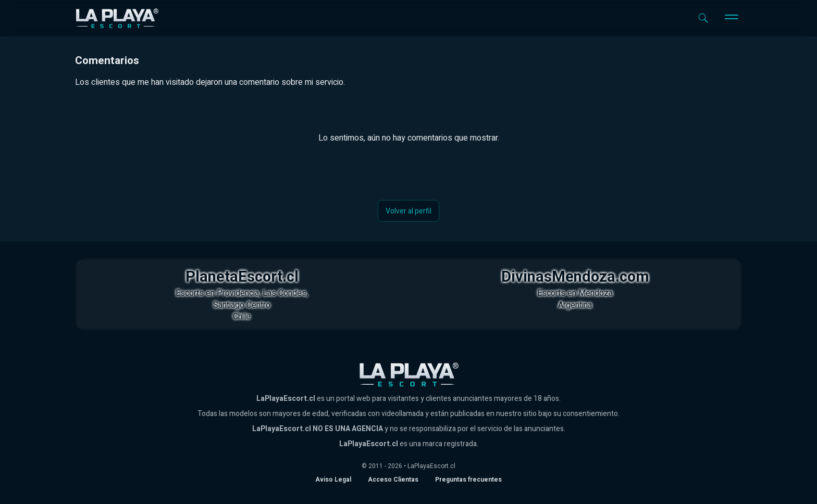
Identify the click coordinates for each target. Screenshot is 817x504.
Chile (242, 317)
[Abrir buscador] (703, 18)
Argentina (575, 305)
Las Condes (284, 293)
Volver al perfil (408, 211)
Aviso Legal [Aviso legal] (333, 480)
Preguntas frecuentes (468, 480)
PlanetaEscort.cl (242, 277)
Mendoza (596, 293)
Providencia (238, 293)
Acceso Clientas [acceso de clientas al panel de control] (393, 480)
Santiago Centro (242, 305)
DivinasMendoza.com (575, 277)
